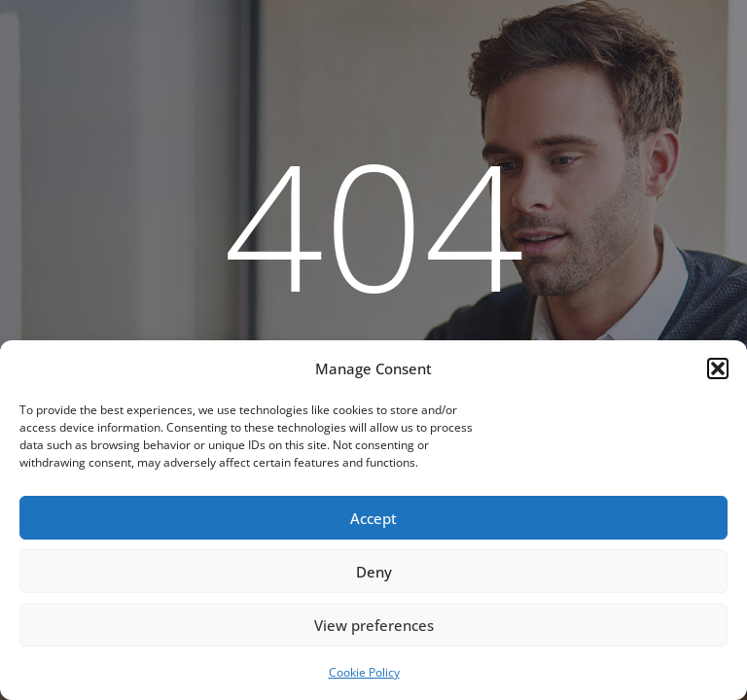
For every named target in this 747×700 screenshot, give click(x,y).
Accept (373, 518)
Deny (374, 572)
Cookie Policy (364, 672)
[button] (718, 368)
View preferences (374, 625)
